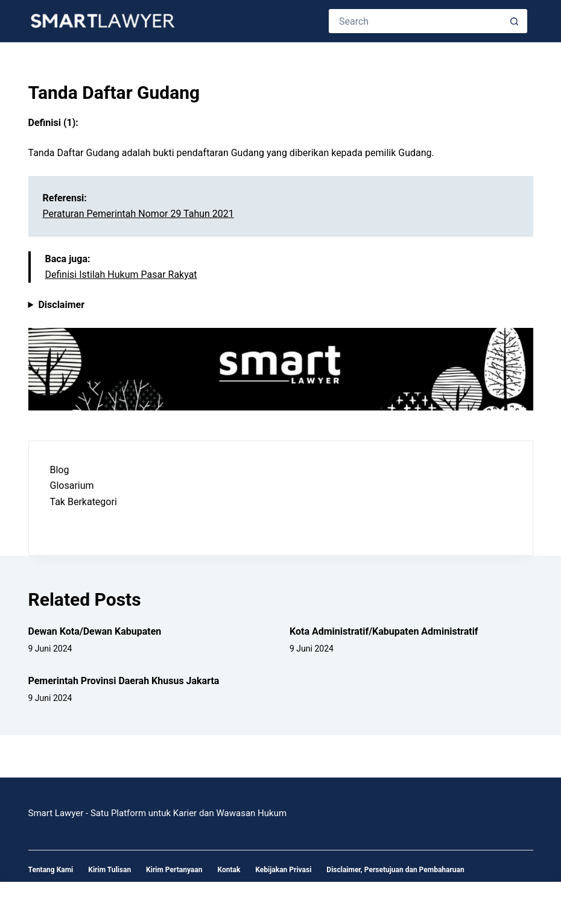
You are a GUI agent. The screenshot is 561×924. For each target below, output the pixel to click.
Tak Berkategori (84, 502)
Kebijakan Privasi (283, 870)
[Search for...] (416, 21)
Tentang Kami (51, 870)
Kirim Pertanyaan (174, 870)
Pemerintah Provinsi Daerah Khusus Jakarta (124, 681)
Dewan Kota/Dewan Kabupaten (95, 631)
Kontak (229, 870)
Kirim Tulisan (109, 870)
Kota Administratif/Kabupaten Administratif (384, 631)
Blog (60, 470)
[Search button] (515, 21)
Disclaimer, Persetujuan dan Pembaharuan (395, 870)
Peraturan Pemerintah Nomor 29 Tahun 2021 (138, 214)
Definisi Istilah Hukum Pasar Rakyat (121, 275)
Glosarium (72, 486)
